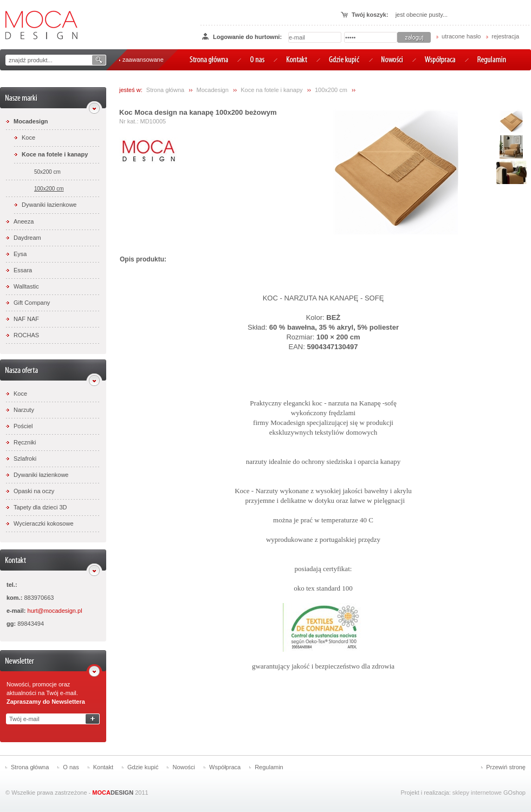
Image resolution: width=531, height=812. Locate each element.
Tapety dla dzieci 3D (40, 507)
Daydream (27, 238)
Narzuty (24, 410)
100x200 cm (49, 189)
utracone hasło (461, 36)
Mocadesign (31, 121)
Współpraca (225, 767)
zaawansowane (143, 60)
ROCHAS (26, 335)
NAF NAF (26, 319)
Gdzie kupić (143, 767)
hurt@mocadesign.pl (55, 611)
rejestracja (505, 36)
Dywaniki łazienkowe (49, 205)
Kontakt (103, 767)
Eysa (20, 254)
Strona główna (165, 90)
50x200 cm (47, 172)
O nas (71, 767)
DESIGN (113, 793)
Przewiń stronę (506, 767)
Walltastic (26, 286)
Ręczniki (25, 442)
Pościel (23, 426)
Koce (28, 137)
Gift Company (32, 303)
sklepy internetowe (477, 793)
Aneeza (24, 221)
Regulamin (269, 767)
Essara (23, 270)
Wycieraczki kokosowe (44, 523)
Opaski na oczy (34, 491)
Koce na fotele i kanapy (55, 154)
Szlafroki (25, 459)
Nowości (184, 767)
